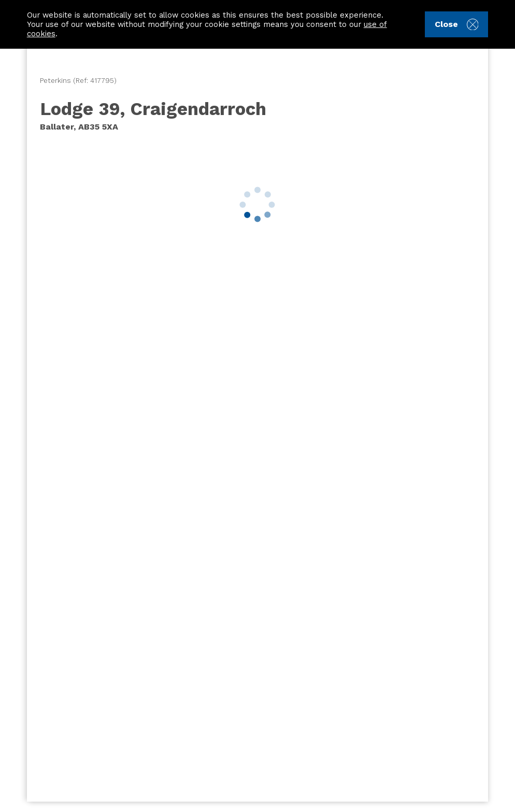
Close (456, 25)
